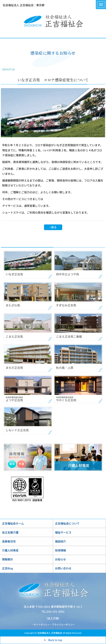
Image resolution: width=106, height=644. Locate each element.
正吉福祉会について (67, 523)
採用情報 (61, 550)
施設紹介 (61, 541)
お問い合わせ (63, 568)
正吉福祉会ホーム (13, 523)
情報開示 (7, 559)
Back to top (53, 640)
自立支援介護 (10, 532)
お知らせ (61, 559)
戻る (53, 227)
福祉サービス (63, 532)
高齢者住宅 (9, 541)
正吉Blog (7, 568)
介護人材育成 (10, 550)
